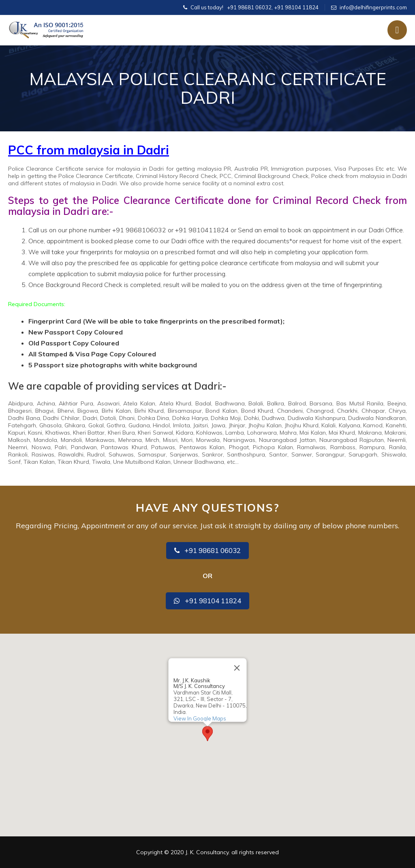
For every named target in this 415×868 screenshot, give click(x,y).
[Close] (237, 668)
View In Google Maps (200, 718)
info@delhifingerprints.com (373, 7)
